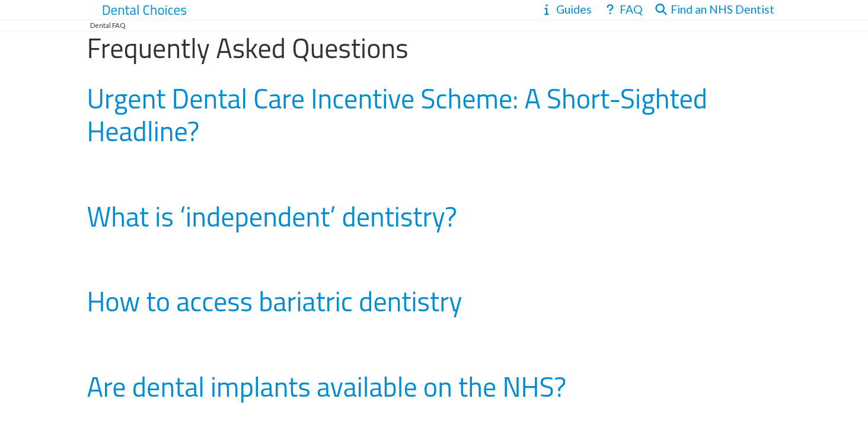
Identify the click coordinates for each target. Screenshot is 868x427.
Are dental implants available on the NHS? (326, 387)
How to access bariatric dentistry (274, 301)
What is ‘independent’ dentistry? (272, 216)
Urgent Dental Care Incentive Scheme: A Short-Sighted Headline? (397, 115)
